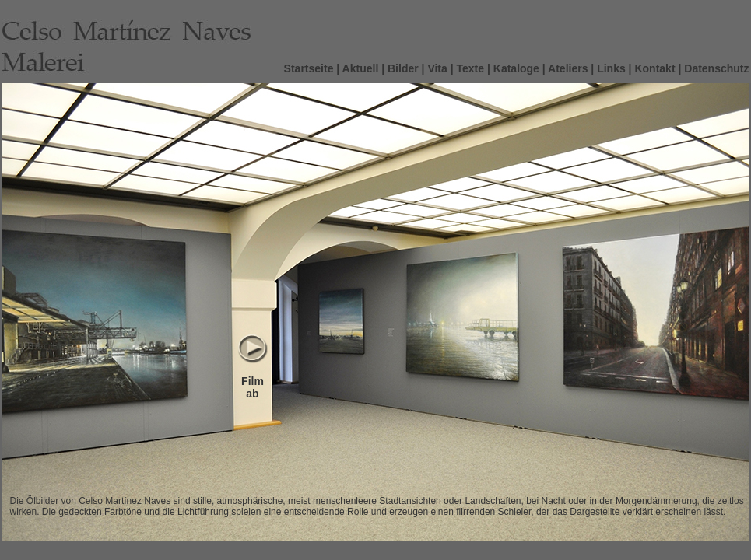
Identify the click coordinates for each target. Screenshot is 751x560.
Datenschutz (716, 68)
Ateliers (568, 68)
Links (611, 68)
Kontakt (654, 68)
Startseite (309, 68)
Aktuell (361, 68)
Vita (437, 68)
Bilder (403, 68)
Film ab (253, 387)
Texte (471, 68)
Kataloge (516, 68)
